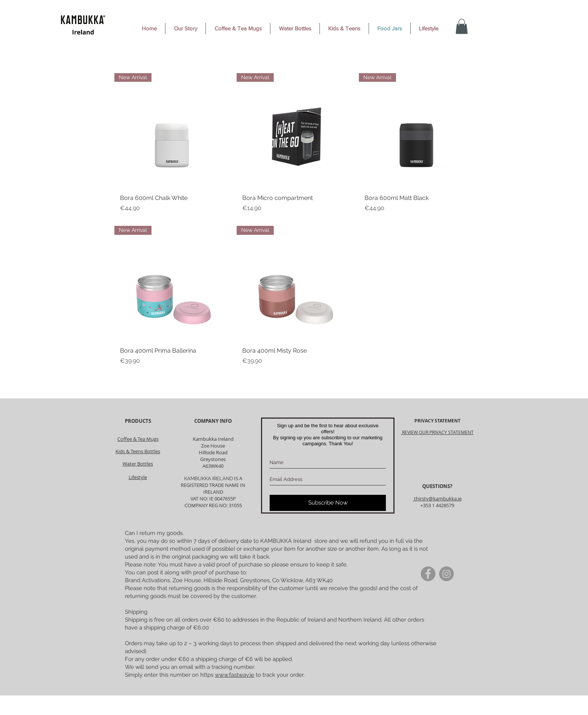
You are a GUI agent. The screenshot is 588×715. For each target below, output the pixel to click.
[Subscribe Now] (328, 503)
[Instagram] (446, 574)
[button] (462, 26)
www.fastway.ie (235, 675)
